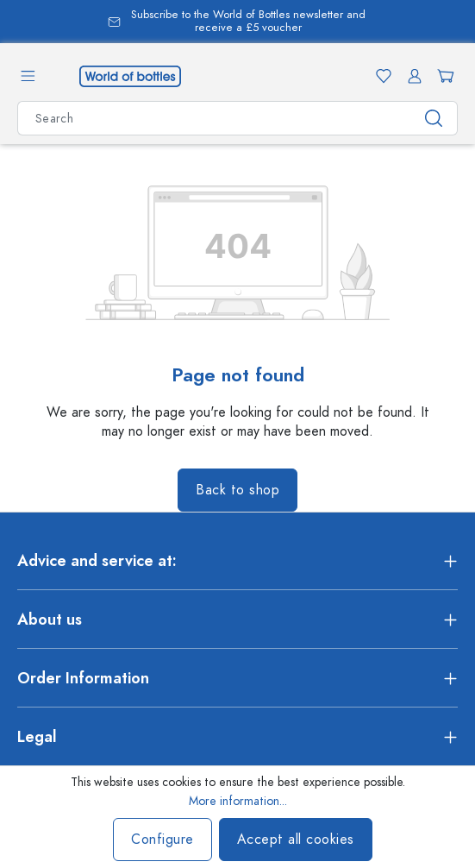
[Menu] (28, 76)
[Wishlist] (380, 76)
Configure (162, 840)
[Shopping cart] (442, 76)
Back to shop (237, 490)
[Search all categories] (214, 118)
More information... (238, 801)
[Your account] (411, 76)
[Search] (434, 118)
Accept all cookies (296, 840)
